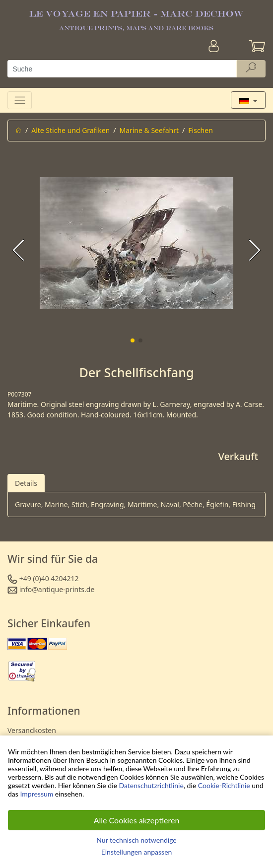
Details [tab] (26, 483)
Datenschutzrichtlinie (151, 785)
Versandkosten (32, 730)
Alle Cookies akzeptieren (137, 820)
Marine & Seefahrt (149, 130)
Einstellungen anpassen (137, 852)
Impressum (36, 794)
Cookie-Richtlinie (224, 785)
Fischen (201, 130)
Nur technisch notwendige (136, 840)
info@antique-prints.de (57, 589)
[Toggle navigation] (20, 100)
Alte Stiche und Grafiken (70, 130)
